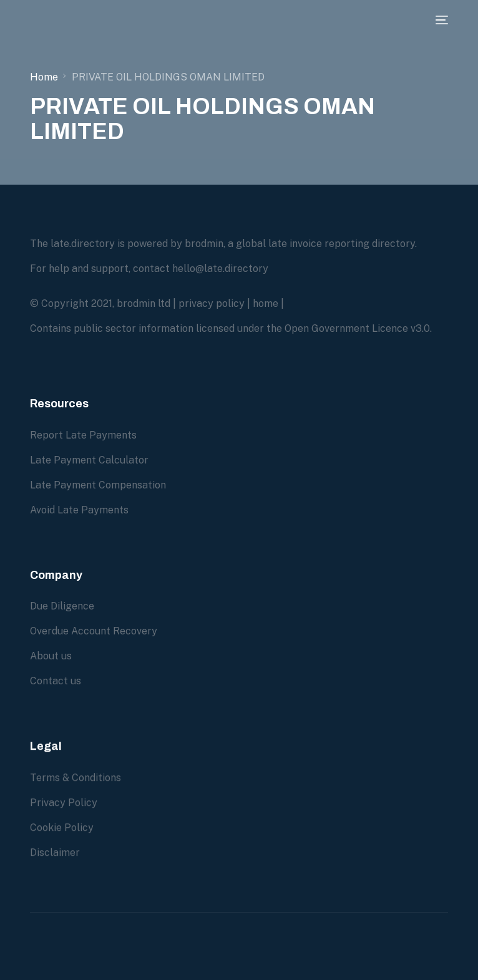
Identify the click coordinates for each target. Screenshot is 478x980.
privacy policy (212, 303)
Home (44, 77)
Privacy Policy (64, 814)
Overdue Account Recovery (94, 631)
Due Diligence (62, 606)
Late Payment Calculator (89, 460)
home (266, 303)
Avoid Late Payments (79, 510)
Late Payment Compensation (98, 485)
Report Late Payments (83, 435)
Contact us (56, 681)
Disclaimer (55, 864)
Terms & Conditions (76, 789)
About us (51, 656)
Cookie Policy (62, 839)
